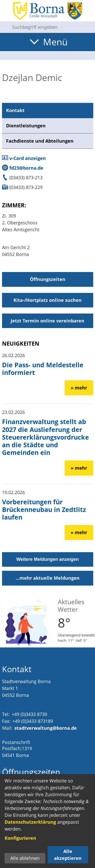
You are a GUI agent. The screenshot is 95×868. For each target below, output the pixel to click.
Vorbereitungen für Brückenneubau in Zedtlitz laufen (44, 509)
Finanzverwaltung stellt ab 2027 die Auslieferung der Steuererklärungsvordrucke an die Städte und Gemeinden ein (45, 437)
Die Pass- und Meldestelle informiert (43, 369)
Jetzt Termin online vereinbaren (48, 321)
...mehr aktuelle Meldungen (48, 578)
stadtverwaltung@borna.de (46, 728)
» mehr (79, 388)
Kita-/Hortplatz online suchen (48, 300)
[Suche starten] (4, 27)
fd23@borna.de (23, 168)
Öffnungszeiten (48, 279)
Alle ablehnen (25, 858)
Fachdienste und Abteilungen (40, 141)
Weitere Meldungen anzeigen (48, 559)
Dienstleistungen (26, 126)
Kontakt (15, 110)
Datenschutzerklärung (30, 822)
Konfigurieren (20, 838)
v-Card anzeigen (24, 158)
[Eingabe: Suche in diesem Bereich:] (52, 27)
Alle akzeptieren (68, 855)
